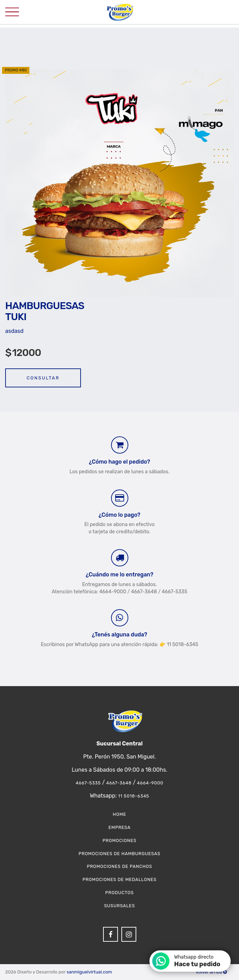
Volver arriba (211, 972)
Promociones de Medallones (119, 879)
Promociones (120, 840)
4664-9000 (150, 783)
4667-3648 (119, 783)
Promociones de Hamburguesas (119, 854)
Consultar (43, 378)
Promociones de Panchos (119, 866)
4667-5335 (88, 783)
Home (119, 814)
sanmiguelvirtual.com (89, 972)
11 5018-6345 (134, 796)
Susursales (119, 906)
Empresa (119, 827)
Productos (119, 893)
